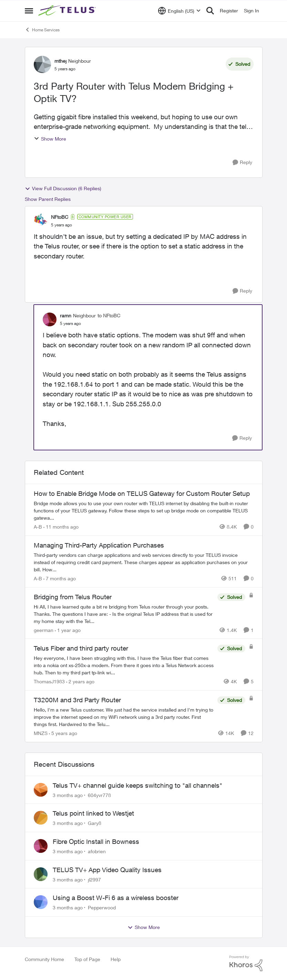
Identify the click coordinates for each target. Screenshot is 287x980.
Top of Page (87, 959)
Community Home (44, 959)
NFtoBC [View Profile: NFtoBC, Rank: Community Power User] (60, 217)
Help (116, 959)
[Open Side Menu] (29, 11)
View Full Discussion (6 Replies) (63, 188)
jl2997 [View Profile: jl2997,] (94, 879)
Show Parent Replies (48, 199)
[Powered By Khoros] (246, 963)
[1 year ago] (68, 630)
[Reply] (242, 162)
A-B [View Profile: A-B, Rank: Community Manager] (38, 527)
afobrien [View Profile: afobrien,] (97, 851)
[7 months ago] (60, 578)
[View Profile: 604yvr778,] (41, 790)
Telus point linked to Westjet (93, 813)
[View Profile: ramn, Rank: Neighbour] (50, 319)
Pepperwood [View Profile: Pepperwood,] (102, 907)
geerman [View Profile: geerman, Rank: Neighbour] (44, 630)
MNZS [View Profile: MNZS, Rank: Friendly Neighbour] (41, 733)
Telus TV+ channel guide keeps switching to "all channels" (137, 785)
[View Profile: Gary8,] (41, 818)
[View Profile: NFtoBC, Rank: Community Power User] (41, 221)
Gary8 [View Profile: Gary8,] (95, 823)
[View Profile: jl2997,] (41, 874)
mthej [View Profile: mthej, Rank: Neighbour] (60, 61)
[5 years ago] (63, 733)
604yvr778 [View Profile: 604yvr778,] (99, 795)
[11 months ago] (61, 527)
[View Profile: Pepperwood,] (41, 902)
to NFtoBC (109, 315)
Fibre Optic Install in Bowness (96, 841)
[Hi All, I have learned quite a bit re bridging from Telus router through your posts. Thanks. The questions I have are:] (124, 614)
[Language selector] (179, 11)
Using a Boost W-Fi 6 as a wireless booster (116, 898)
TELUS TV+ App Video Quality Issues (107, 870)
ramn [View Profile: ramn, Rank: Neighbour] (66, 315)
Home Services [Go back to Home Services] (42, 30)
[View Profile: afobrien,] (41, 846)
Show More (50, 139)
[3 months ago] (68, 795)
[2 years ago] (80, 681)
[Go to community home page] (68, 11)
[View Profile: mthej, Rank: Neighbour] (42, 64)
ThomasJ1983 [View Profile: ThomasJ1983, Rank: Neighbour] (49, 681)
